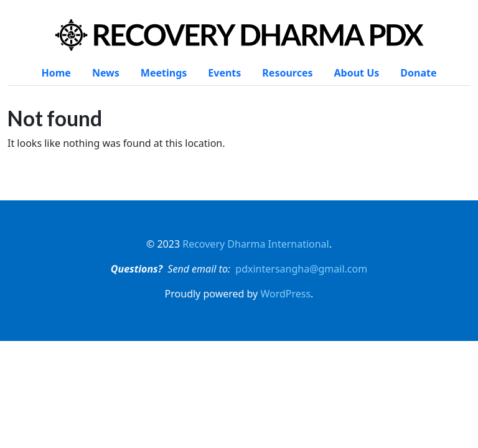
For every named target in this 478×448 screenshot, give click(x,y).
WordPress (285, 294)
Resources (287, 73)
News (106, 73)
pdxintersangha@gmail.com (301, 269)
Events (224, 73)
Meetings (164, 73)
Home (56, 73)
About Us (357, 73)
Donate (418, 73)
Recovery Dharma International (256, 244)
